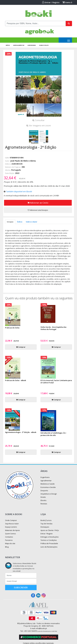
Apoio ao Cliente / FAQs (50, 530)
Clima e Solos (44, 45)
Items (67, 2)
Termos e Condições (49, 540)
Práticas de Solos (12, 328)
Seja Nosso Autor (12, 524)
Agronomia (32, 45)
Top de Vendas (47, 524)
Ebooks (43, 500)
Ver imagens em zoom (39, 126)
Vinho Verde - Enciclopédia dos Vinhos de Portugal (53, 328)
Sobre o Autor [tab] (32, 222)
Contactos (9, 537)
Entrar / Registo (51, 2)
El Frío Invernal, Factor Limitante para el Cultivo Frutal (56, 382)
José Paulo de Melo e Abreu (23, 161)
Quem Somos (10, 534)
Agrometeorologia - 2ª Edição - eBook (21, 432)
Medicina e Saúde (48, 484)
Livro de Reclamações (49, 547)
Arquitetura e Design (49, 494)
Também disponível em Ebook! (19, 191)
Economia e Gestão (48, 487)
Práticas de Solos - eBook (16, 380)
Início (8, 45)
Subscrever (21, 588)
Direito (43, 497)
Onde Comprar (11, 520)
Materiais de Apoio (12, 530)
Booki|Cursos (46, 520)
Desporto (44, 491)
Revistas (44, 504)
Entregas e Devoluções (50, 537)
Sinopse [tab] (10, 222)
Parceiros (9, 540)
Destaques (45, 527)
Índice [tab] (20, 222)
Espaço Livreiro (11, 527)
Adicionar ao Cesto (38, 203)
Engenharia (45, 477)
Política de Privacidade (49, 543)
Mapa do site (10, 543)
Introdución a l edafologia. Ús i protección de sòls (53, 434)
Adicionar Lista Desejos (38, 210)
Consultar (38, 120)
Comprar (21, 347)
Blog (7, 547)
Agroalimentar (19, 45)
